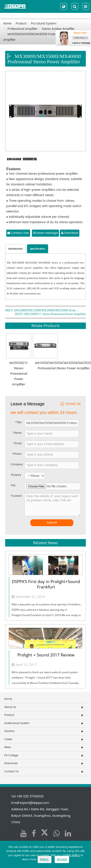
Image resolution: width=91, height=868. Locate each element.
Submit (52, 523)
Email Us (70, 404)
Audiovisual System (17, 723)
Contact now (18, 233)
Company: (17, 464)
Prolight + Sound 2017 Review (46, 655)
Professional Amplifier (22, 29)
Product (21, 24)
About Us (10, 707)
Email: (18, 443)
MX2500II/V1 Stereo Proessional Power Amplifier (55, 314)
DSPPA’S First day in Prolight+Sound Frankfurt (46, 584)
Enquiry (14, 475)
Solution (10, 731)
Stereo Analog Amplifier (58, 29)
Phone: (17, 454)
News (8, 747)
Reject (45, 860)
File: (13, 485)
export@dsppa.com (35, 803)
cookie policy (71, 855)
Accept (62, 860)
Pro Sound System (44, 24)
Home (7, 24)
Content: (14, 496)
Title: (19, 422)
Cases (8, 739)
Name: (17, 433)
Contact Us (11, 772)
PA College (11, 755)
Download (70, 233)
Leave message (45, 233)
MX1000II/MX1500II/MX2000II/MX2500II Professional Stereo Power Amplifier (46, 311)
